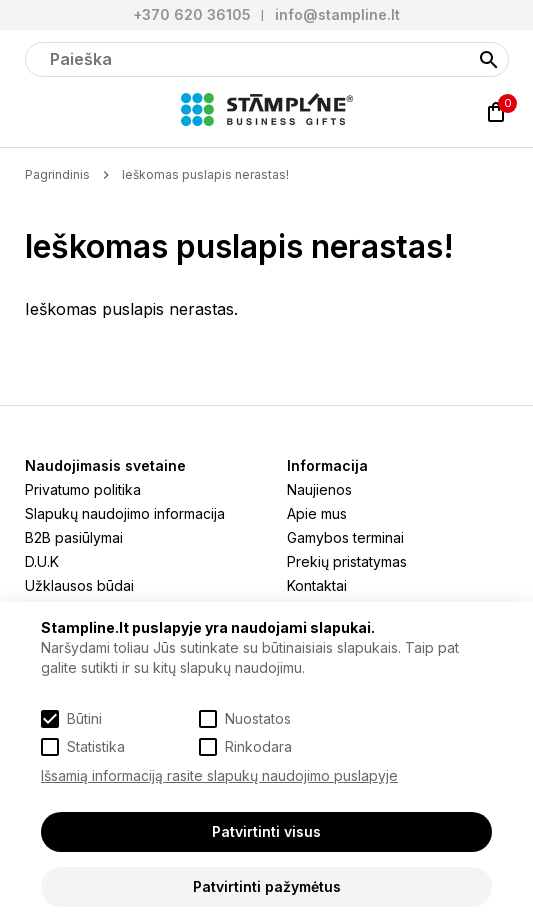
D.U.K (42, 561)
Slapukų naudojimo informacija (125, 513)
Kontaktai (317, 585)
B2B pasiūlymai (74, 537)
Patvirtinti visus (266, 831)
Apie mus (317, 513)
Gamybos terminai (345, 537)
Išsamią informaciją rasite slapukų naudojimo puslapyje (219, 775)
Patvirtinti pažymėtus (267, 886)
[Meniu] (37, 112)
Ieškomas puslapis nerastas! (205, 174)
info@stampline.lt (337, 14)
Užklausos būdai (79, 585)
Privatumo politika (83, 489)
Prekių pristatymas (347, 561)
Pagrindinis (57, 174)
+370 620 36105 (192, 14)
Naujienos (319, 489)
